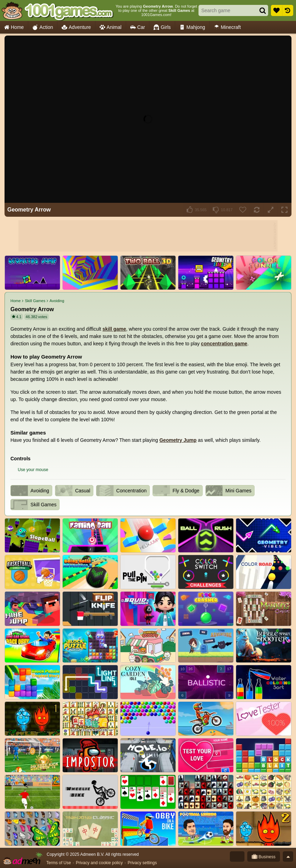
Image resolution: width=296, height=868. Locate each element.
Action (43, 27)
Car (138, 27)
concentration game (224, 344)
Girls (162, 27)
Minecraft (227, 27)
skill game (114, 329)
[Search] (263, 10)
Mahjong (192, 27)
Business (264, 857)
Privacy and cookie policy (99, 863)
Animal (111, 27)
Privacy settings (142, 863)
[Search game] (226, 10)
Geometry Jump (178, 440)
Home (14, 27)
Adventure (76, 27)
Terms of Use (59, 863)
